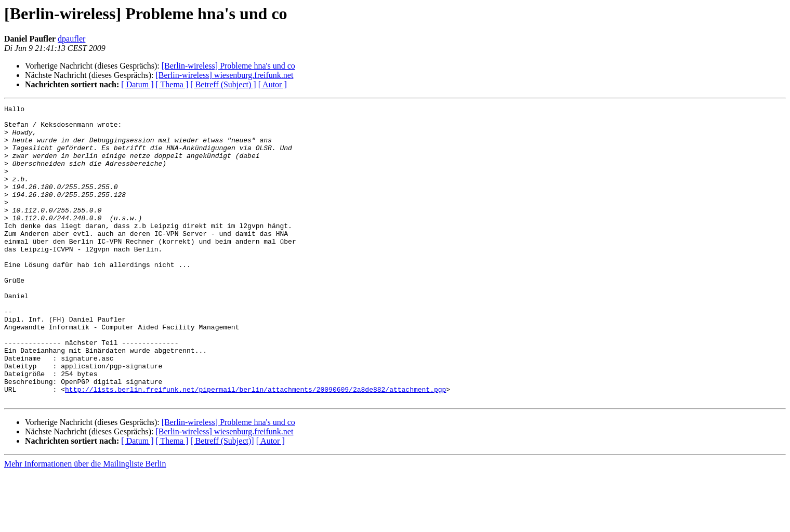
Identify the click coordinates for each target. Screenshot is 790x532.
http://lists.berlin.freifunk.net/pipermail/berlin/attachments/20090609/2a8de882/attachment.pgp (255, 447)
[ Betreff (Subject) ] (223, 84)
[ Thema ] (172, 84)
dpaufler (71, 39)
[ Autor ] (273, 84)
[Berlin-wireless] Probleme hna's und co (228, 66)
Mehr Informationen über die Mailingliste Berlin (85, 523)
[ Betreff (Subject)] (222, 500)
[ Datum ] (137, 84)
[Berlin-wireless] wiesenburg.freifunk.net (224, 75)
